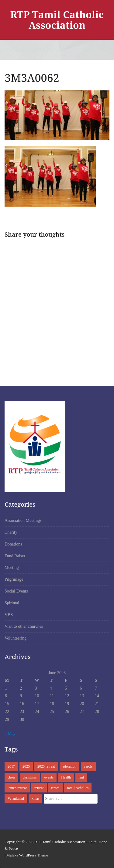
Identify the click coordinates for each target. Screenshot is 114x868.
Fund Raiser (15, 556)
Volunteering (16, 638)
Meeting (12, 567)
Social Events (16, 591)
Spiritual (12, 603)
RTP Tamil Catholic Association (57, 20)
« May (10, 733)
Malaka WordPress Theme (27, 855)
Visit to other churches (24, 626)
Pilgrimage (14, 579)
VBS (9, 615)
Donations (13, 544)
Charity (11, 532)
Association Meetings (23, 520)
